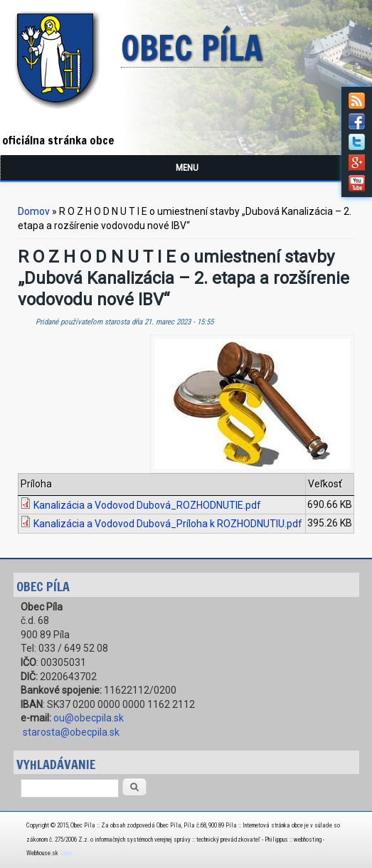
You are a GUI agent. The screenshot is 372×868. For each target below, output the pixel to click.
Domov (34, 211)
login (66, 853)
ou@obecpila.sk (89, 718)
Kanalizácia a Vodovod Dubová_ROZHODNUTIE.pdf (147, 505)
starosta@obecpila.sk (71, 732)
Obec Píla (192, 49)
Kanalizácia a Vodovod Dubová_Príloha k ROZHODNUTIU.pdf (168, 524)
